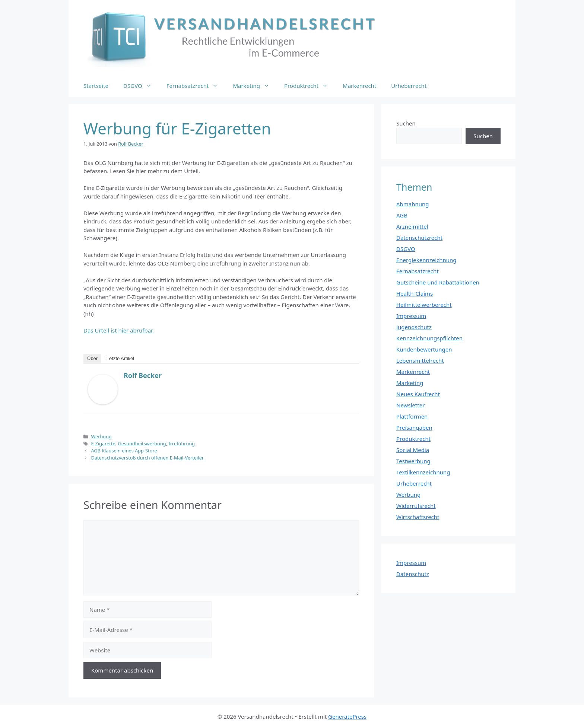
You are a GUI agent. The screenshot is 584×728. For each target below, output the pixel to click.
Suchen (406, 123)
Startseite (96, 86)
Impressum (411, 316)
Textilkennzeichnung (423, 472)
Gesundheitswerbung (142, 444)
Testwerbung (413, 461)
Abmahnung (413, 204)
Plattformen (412, 416)
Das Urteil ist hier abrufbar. (119, 330)
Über (92, 358)
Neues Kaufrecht (418, 394)
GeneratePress (347, 716)
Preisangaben (414, 427)
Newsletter (410, 405)
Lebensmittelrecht (420, 360)
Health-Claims (415, 293)
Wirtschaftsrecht (418, 517)
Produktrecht (310, 86)
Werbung (101, 436)
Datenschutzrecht (419, 238)
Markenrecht (359, 86)
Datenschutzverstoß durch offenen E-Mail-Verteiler (147, 458)
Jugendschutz (414, 327)
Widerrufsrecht (416, 506)
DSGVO (141, 86)
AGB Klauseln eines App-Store (124, 451)
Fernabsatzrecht (196, 86)
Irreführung (182, 444)
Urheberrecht (409, 86)
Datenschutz (413, 574)
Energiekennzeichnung (426, 260)
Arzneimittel (412, 226)
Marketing (255, 86)
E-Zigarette (103, 444)
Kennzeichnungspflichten (429, 338)
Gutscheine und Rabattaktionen (438, 282)
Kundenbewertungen (424, 349)
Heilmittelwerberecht (424, 305)
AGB (402, 215)
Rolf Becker (143, 375)
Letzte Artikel (120, 358)
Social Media (413, 450)
